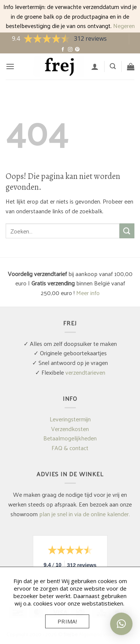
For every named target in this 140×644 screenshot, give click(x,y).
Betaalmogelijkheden (70, 438)
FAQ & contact (70, 448)
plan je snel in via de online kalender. (85, 514)
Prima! (67, 621)
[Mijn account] (95, 66)
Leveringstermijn (70, 419)
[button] (10, 66)
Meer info (88, 293)
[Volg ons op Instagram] (70, 50)
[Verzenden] (127, 231)
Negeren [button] (124, 26)
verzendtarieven (85, 372)
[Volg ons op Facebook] (63, 50)
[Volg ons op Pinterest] (77, 50)
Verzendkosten (70, 429)
